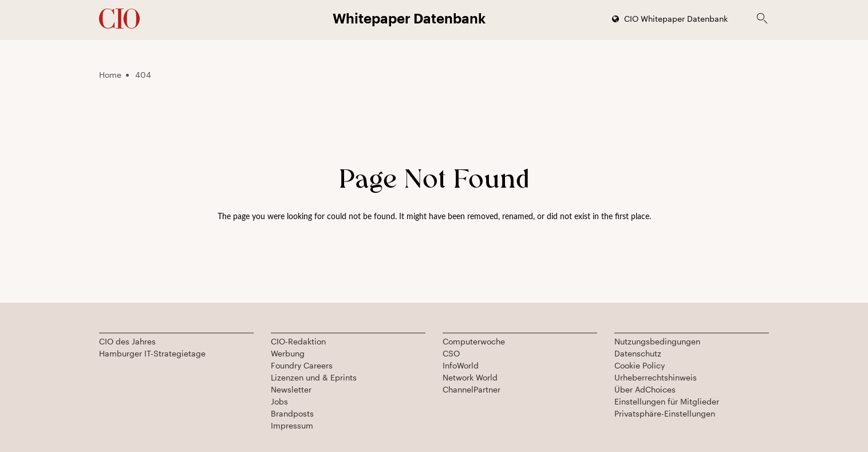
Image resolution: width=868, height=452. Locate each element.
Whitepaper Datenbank (409, 18)
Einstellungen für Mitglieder (667, 401)
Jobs (279, 401)
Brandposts (292, 413)
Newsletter (291, 389)
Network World (470, 377)
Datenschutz (638, 353)
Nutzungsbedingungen (657, 341)
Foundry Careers (302, 365)
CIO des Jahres (127, 341)
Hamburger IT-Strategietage (152, 353)
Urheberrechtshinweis (656, 377)
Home (110, 75)
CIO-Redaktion (298, 341)
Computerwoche (474, 341)
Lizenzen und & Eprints (314, 377)
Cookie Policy (640, 365)
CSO (451, 353)
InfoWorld (461, 365)
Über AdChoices (645, 389)
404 (143, 75)
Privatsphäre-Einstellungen (665, 413)
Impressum (292, 425)
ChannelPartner (472, 389)
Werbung (288, 353)
